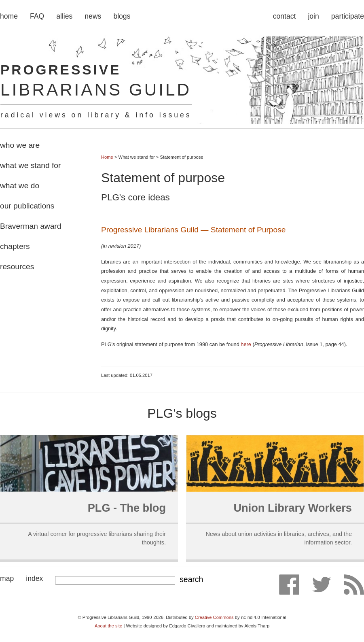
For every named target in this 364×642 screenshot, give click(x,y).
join (313, 16)
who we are (20, 145)
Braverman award (31, 226)
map (7, 578)
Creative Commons (214, 617)
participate (348, 16)
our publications (27, 206)
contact (285, 16)
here (246, 344)
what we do (20, 186)
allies (64, 16)
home (9, 16)
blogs (122, 16)
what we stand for (30, 165)
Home (107, 157)
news (93, 16)
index (34, 578)
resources (17, 267)
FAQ (37, 16)
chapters (15, 246)
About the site (108, 626)
